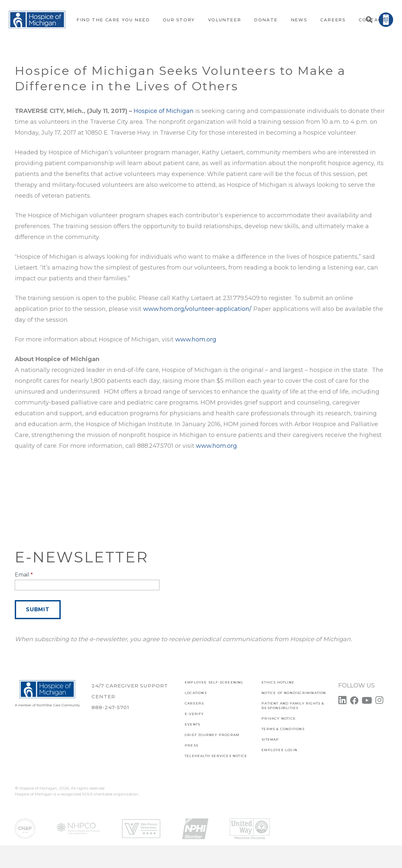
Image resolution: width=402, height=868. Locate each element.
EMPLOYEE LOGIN (279, 750)
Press (191, 745)
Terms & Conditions (283, 729)
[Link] (37, 20)
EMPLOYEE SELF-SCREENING (214, 682)
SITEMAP (270, 739)
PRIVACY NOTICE (279, 718)
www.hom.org (196, 339)
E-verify (194, 714)
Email (24, 575)
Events (192, 724)
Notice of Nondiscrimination (294, 693)
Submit (38, 609)
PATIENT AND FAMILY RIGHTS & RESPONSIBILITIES (293, 706)
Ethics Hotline (278, 682)
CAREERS (194, 703)
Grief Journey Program (212, 735)
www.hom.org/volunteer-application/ (197, 309)
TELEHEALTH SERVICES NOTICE (216, 756)
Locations (196, 693)
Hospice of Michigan (164, 111)
